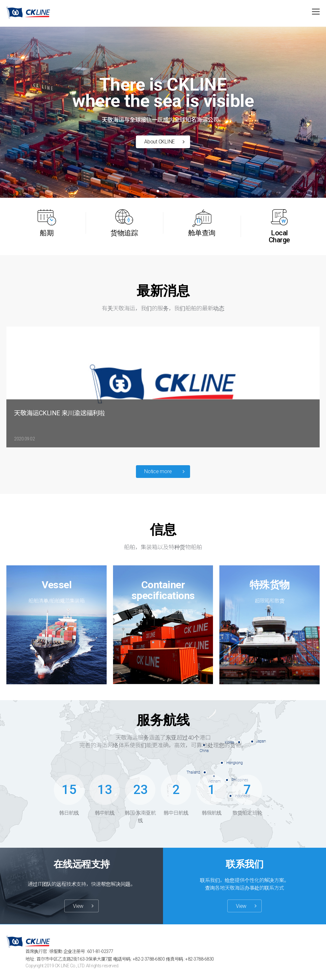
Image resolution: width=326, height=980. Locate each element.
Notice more (158, 471)
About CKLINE (159, 142)
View (78, 906)
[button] (158, 191)
